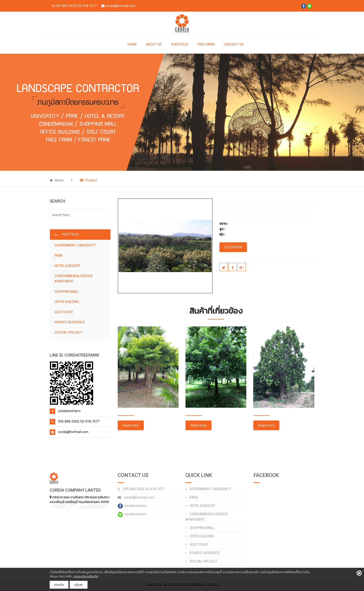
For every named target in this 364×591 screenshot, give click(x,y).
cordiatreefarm (132, 506)
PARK (59, 256)
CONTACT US (234, 44)
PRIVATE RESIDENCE (70, 322)
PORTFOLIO (180, 44)
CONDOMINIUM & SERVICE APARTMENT (74, 279)
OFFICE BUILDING (67, 302)
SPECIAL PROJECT (68, 332)
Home (57, 180)
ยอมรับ (59, 585)
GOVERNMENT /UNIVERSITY (75, 245)
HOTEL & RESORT (67, 266)
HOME (132, 44)
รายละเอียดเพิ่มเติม (86, 576)
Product (89, 180)
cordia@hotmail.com (136, 497)
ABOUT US (154, 44)
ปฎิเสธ (79, 585)
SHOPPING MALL (67, 292)
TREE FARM (206, 44)
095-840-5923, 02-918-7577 (141, 489)
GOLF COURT (64, 312)
